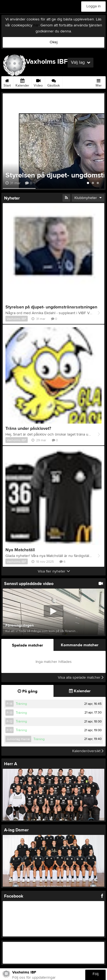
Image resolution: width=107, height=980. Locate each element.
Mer (99, 82)
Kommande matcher (80, 645)
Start (7, 82)
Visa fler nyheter (54, 571)
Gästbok (54, 82)
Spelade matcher (27, 645)
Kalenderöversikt (88, 751)
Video (38, 82)
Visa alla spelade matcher (81, 678)
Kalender (22, 82)
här (36, 25)
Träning (21, 704)
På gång (28, 691)
